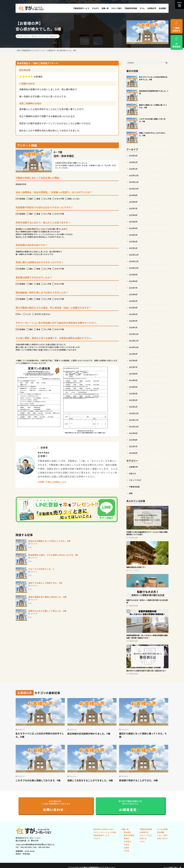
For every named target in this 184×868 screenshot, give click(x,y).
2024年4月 (133, 308)
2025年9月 (133, 195)
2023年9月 (133, 354)
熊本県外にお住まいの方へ (104, 829)
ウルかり (95, 8)
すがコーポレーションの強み (105, 832)
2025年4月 (133, 228)
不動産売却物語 (131, 8)
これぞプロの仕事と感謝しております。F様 (39, 780)
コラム (142, 8)
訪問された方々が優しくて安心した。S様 (47, 611)
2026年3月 (133, 156)
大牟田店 (127, 842)
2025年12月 (134, 175)
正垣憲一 (43, 456)
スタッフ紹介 (117, 8)
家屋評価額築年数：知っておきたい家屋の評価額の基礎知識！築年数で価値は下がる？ (147, 637)
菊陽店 (126, 839)
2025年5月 (133, 222)
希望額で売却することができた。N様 (139, 780)
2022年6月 (133, 453)
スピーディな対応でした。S (41, 569)
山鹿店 (126, 848)
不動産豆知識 (134, 487)
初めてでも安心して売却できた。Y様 (45, 583)
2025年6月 (133, 215)
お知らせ (133, 473)
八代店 (126, 851)
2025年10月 (134, 189)
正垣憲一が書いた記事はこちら (52, 482)
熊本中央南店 (129, 835)
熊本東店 (127, 832)
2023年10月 (134, 347)
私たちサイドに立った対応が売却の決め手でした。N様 (39, 735)
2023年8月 (133, 360)
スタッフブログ (135, 480)
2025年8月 (133, 202)
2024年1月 (133, 327)
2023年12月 (134, 334)
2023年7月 (133, 367)
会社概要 (162, 8)
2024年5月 (133, 301)
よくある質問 (162, 829)
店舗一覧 (105, 8)
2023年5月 (133, 380)
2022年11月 (134, 420)
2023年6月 (133, 374)
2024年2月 (133, 321)
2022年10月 (134, 427)
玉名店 (126, 845)
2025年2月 (133, 241)
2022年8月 (133, 440)
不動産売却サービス (81, 8)
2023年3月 (133, 394)
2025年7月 (133, 208)
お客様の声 (152, 8)
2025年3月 (133, 235)
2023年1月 (133, 407)
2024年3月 (133, 314)
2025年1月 (133, 248)
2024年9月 (133, 275)
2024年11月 (134, 261)
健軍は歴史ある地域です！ (136, 567)
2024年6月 (133, 294)
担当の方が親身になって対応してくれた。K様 (49, 541)
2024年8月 (133, 281)
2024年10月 (134, 268)
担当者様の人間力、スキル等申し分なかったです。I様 (53, 555)
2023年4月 (133, 387)
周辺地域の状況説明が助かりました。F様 (89, 734)
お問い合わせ (162, 839)
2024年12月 (134, 255)
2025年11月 (134, 182)
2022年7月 (133, 446)
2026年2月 (133, 162)
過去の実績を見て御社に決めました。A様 (47, 597)
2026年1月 (133, 169)
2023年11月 (134, 341)
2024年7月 (133, 288)
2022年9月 (133, 433)
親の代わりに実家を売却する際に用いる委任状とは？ (146, 671)
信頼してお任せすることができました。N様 (91, 780)
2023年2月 (133, 400)
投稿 (131, 493)
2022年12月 (134, 413)
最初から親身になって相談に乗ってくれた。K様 (143, 735)
